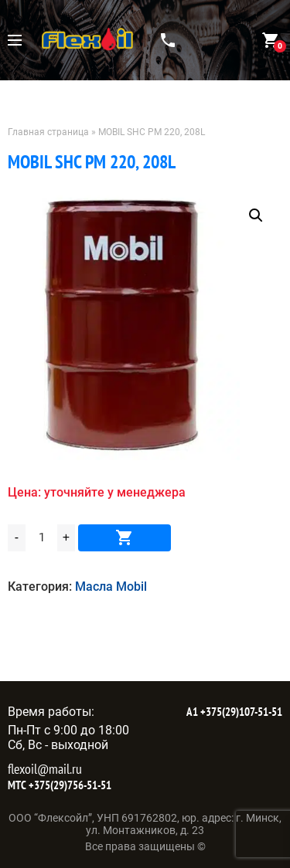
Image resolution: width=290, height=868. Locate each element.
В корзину (125, 538)
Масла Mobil (111, 587)
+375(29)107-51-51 (240, 712)
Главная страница (48, 132)
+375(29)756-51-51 (69, 785)
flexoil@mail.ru (45, 769)
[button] (256, 215)
